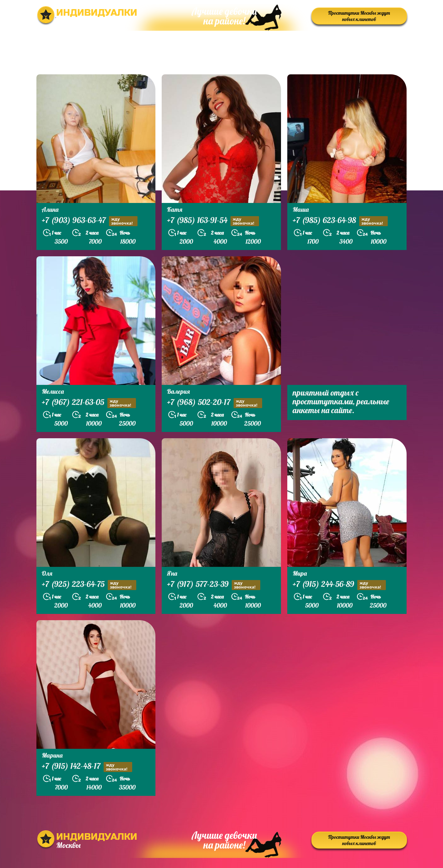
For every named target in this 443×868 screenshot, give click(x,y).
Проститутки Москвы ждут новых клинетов (359, 16)
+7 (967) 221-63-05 (89, 403)
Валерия (178, 391)
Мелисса (53, 391)
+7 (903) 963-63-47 (90, 221)
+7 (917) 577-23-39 (214, 585)
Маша (301, 209)
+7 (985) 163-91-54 (213, 221)
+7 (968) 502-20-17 (215, 403)
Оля (47, 573)
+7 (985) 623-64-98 (340, 221)
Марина (52, 755)
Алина (50, 209)
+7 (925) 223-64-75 (89, 585)
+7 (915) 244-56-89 (339, 585)
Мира (300, 573)
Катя (175, 209)
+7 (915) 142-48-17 (87, 767)
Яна (172, 573)
